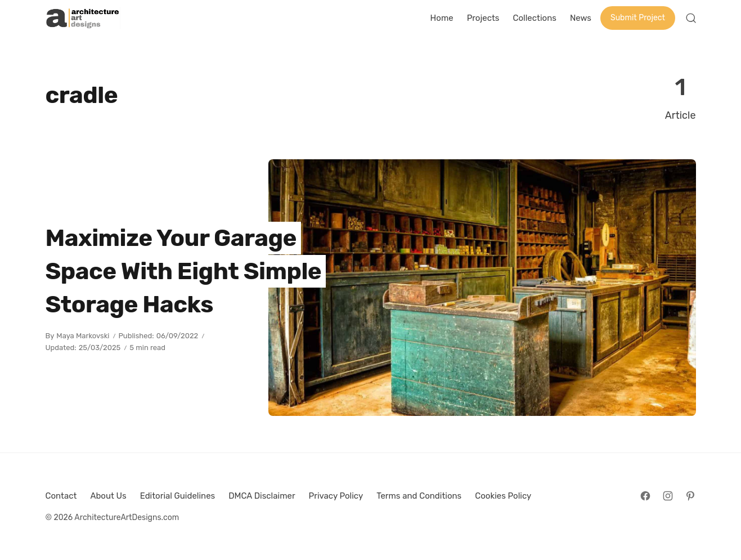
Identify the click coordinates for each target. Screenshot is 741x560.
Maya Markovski (83, 336)
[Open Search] (691, 18)
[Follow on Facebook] (645, 496)
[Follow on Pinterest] (690, 496)
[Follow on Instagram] (668, 496)
